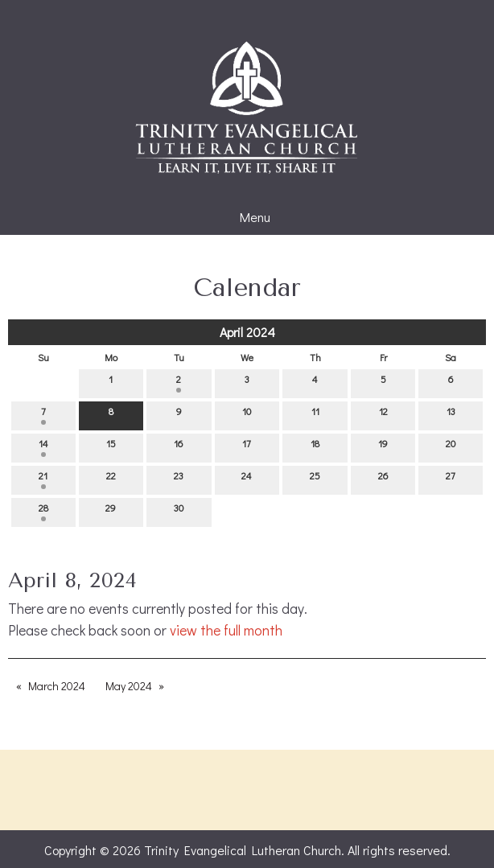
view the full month (226, 630)
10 (247, 415)
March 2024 (57, 686)
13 (451, 415)
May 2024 (129, 686)
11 (315, 415)
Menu (247, 217)
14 (43, 447)
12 (383, 415)
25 (315, 479)
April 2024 (247, 332)
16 (179, 447)
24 (247, 479)
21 (43, 479)
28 (43, 511)
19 (383, 447)
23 (179, 479)
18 (315, 447)
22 (111, 479)
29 (111, 511)
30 (179, 511)
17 (247, 447)
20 (451, 447)
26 (383, 479)
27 (451, 479)
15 (111, 447)
